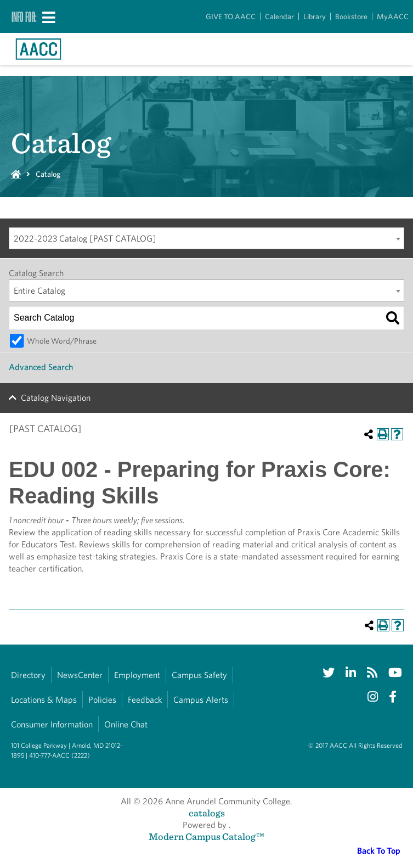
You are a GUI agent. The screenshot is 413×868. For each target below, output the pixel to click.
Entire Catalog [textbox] (39, 291)
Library (315, 16)
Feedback (145, 700)
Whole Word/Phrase (62, 341)
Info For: (24, 16)
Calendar (279, 16)
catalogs (207, 813)
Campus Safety (199, 675)
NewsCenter (80, 675)
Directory (28, 675)
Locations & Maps (44, 700)
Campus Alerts (201, 700)
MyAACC (393, 16)
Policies (102, 700)
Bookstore (351, 16)
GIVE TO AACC (231, 16)
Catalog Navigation (56, 398)
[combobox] (206, 238)
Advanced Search (41, 367)
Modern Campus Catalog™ (206, 836)
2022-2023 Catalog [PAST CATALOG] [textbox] (85, 239)
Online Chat (126, 724)
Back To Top (379, 851)
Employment (137, 675)
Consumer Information (52, 724)
